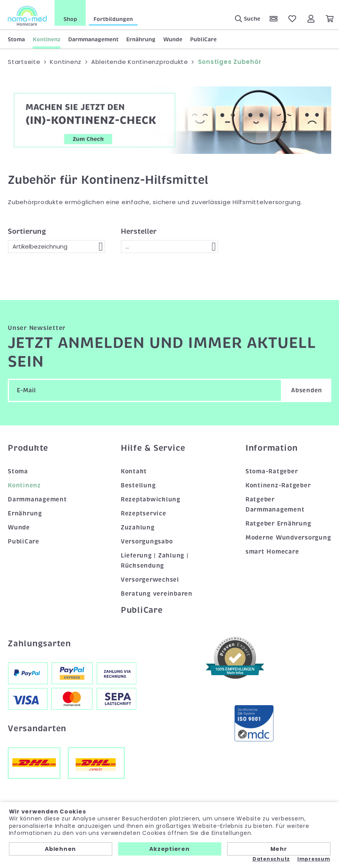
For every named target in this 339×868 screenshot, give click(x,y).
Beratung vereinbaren (157, 594)
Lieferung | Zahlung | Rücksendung (155, 561)
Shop (70, 19)
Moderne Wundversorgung (288, 538)
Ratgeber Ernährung (278, 524)
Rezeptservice (144, 513)
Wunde (173, 39)
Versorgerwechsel (150, 580)
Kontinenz (47, 39)
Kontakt (134, 471)
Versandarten (37, 729)
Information (272, 448)
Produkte (28, 448)
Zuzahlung (138, 528)
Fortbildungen (113, 19)
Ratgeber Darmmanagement (275, 505)
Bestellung (138, 485)
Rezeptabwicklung (151, 499)
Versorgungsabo (147, 542)
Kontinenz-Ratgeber (278, 485)
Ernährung (141, 39)
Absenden (307, 390)
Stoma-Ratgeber (272, 471)
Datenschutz (271, 859)
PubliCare (203, 39)
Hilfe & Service (153, 448)
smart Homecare (272, 552)
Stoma (16, 39)
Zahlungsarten (39, 644)
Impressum (314, 859)
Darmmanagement (93, 39)
